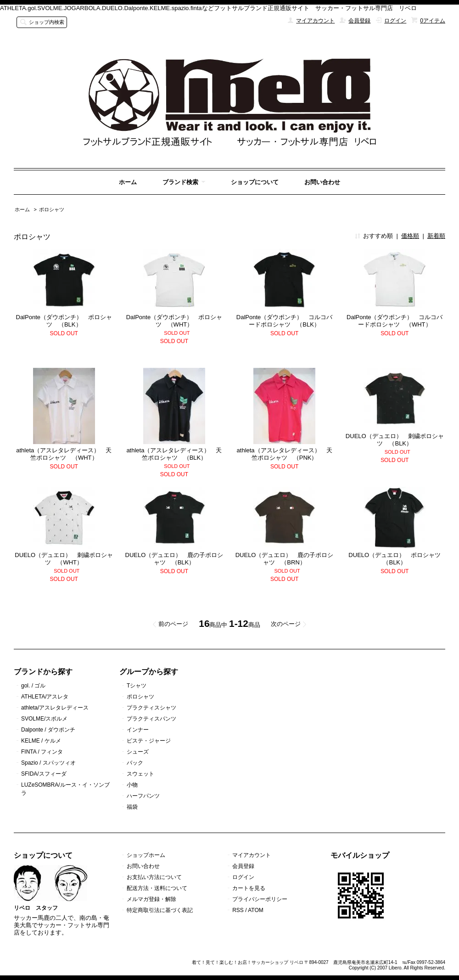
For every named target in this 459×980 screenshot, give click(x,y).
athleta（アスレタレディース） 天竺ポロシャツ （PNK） (285, 454)
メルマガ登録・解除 (151, 899)
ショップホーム (146, 855)
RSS (238, 910)
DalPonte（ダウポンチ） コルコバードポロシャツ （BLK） (284, 321)
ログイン (395, 21)
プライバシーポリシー (260, 899)
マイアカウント (315, 21)
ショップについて (255, 182)
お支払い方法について (154, 877)
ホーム (128, 182)
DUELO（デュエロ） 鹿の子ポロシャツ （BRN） (285, 559)
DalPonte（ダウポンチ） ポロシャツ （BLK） (64, 321)
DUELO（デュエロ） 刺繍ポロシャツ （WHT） (64, 559)
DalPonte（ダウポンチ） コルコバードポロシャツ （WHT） (395, 321)
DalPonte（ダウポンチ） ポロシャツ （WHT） (174, 321)
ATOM (256, 910)
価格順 (410, 236)
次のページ (286, 624)
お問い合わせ (322, 182)
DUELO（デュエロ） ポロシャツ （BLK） (397, 559)
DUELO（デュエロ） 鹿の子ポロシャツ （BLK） (174, 559)
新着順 (436, 236)
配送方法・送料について (157, 888)
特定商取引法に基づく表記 (160, 910)
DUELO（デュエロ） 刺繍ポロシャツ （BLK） (395, 440)
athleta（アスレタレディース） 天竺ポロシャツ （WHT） (64, 454)
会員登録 (359, 21)
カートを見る (249, 888)
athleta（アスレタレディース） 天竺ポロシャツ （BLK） (174, 454)
